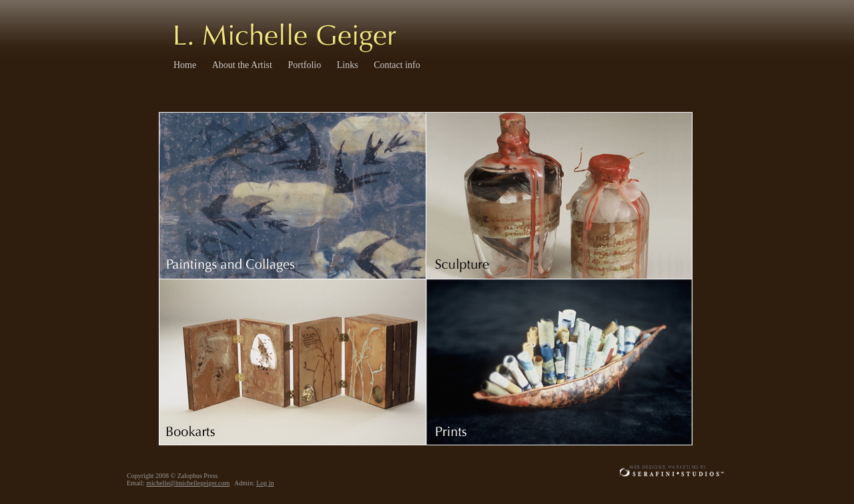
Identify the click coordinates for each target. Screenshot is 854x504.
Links (348, 65)
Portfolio (304, 65)
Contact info (397, 65)
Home (185, 65)
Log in (265, 483)
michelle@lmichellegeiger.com (188, 483)
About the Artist (242, 65)
